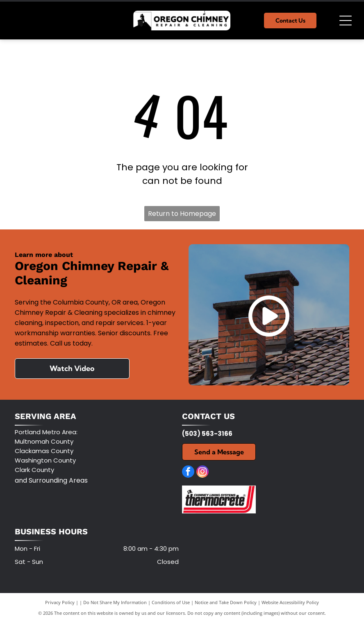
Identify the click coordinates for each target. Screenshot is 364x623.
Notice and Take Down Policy (226, 602)
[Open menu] (346, 21)
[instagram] (202, 473)
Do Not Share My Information (115, 602)
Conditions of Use (171, 602)
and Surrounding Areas (51, 480)
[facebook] (188, 473)
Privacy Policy (60, 602)
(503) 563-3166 (207, 434)
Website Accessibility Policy (290, 602)
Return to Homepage (182, 214)
